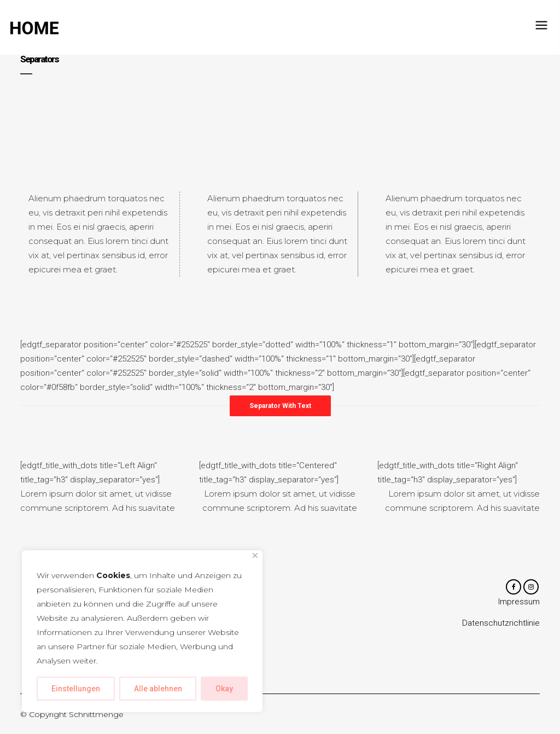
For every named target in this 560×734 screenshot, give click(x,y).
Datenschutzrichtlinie (501, 624)
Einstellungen (76, 689)
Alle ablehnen (158, 689)
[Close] (255, 555)
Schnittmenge (96, 714)
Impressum (519, 603)
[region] (142, 631)
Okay (224, 689)
